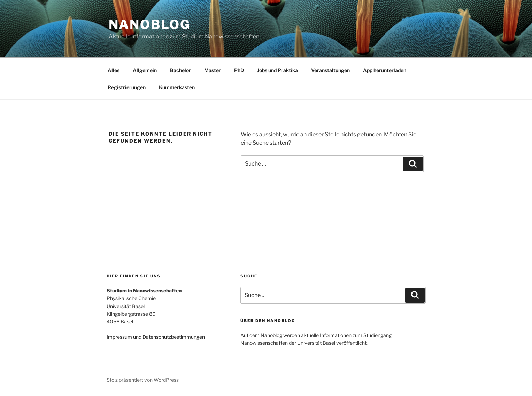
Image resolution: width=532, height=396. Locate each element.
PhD (239, 70)
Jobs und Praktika (277, 70)
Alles (114, 70)
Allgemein (145, 70)
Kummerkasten (177, 87)
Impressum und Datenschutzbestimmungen (156, 337)
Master (213, 70)
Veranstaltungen (330, 70)
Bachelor (180, 70)
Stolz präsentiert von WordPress (143, 380)
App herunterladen (385, 70)
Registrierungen (127, 87)
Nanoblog (150, 24)
